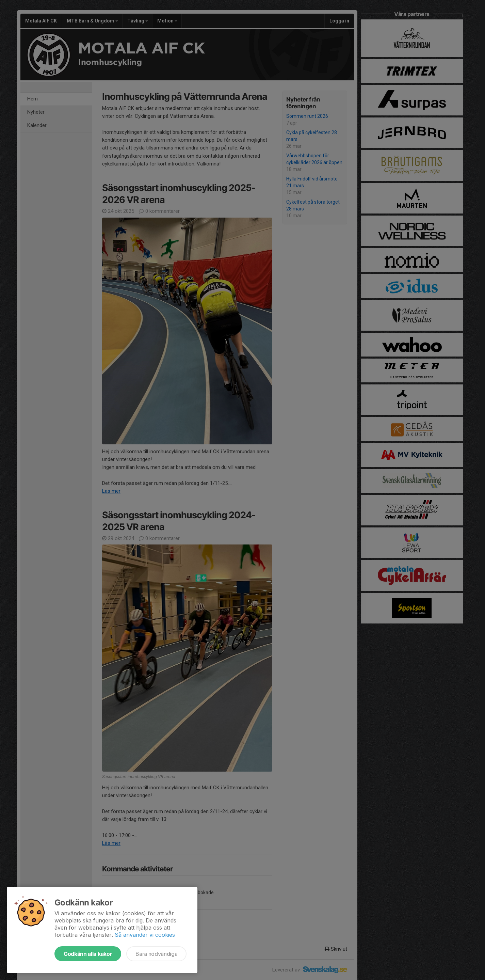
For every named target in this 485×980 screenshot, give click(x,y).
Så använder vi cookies (145, 935)
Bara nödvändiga (156, 954)
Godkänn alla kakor (88, 954)
